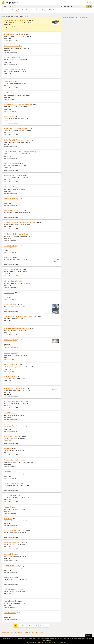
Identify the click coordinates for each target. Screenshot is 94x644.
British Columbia (23, 10)
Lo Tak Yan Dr (8, 93)
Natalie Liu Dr (8, 116)
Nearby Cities (19, 632)
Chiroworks (7, 448)
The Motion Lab (9, 293)
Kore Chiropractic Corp (11, 566)
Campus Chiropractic (11, 484)
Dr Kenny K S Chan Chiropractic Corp (16, 328)
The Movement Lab (10, 246)
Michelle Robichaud (10, 199)
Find (89, 6)
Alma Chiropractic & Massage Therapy (16, 401)
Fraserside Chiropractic (11, 163)
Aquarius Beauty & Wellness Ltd (14, 530)
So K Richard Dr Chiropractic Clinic (15, 234)
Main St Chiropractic (10, 413)
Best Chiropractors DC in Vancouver (75, 18)
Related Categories (7, 632)
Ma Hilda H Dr (8, 578)
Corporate (37, 642)
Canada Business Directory (9, 10)
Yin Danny (7, 472)
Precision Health (9, 495)
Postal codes (40, 632)
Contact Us (32, 642)
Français (90, 3)
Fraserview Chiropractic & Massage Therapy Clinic (20, 316)
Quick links (89, 636)
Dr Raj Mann (8, 519)
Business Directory (53, 642)
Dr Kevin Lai (8, 425)
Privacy (42, 642)
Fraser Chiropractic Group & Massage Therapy (19, 152)
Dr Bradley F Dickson (11, 305)
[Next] (47, 626)
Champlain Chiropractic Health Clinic (16, 20)
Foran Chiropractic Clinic (12, 69)
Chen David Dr (9, 554)
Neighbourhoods (29, 632)
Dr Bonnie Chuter (9, 376)
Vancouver (31, 10)
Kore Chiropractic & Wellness (13, 34)
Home (27, 642)
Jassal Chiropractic (10, 613)
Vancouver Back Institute (12, 460)
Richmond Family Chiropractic (14, 388)
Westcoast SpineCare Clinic (13, 46)
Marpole (38, 10)
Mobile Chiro (8, 257)
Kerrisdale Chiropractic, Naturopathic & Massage (20, 222)
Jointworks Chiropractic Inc (13, 542)
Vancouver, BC (68, 6)
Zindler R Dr (8, 81)
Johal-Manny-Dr (9, 187)
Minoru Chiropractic (10, 340)
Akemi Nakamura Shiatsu (12, 210)
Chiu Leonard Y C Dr (11, 589)
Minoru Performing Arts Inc (13, 269)
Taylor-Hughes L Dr (10, 353)
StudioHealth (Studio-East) (13, 436)
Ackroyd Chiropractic (11, 281)
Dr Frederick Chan (10, 58)
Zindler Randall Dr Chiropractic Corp (16, 140)
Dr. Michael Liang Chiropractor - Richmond (18, 105)
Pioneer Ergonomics (10, 601)
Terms (46, 642)
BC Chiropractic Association (13, 175)
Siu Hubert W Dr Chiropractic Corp (15, 128)
